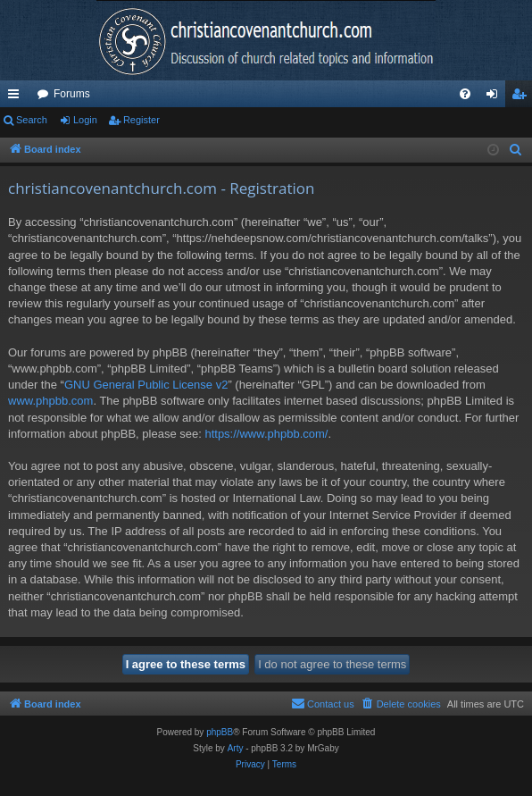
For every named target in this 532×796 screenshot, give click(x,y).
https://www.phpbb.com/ (266, 434)
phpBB (220, 732)
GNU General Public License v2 (146, 385)
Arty (236, 748)
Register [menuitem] (523, 97)
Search (32, 120)
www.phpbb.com (50, 401)
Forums (72, 94)
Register (141, 120)
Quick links (17, 97)
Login (85, 120)
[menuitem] (465, 94)
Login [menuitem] (496, 97)
